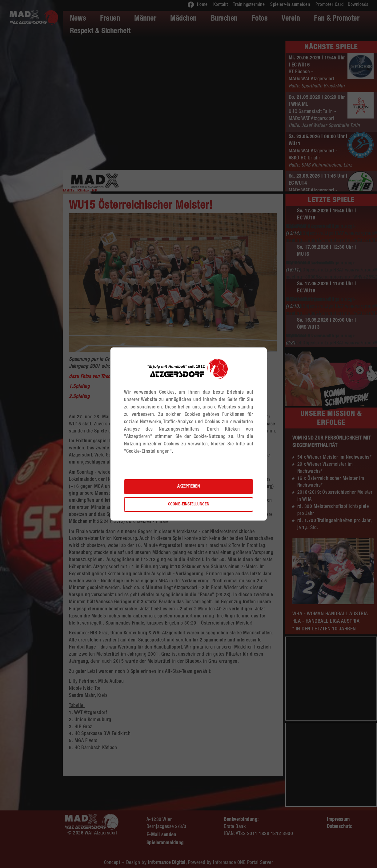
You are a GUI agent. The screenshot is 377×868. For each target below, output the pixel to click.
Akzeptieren (189, 487)
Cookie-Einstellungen (189, 504)
